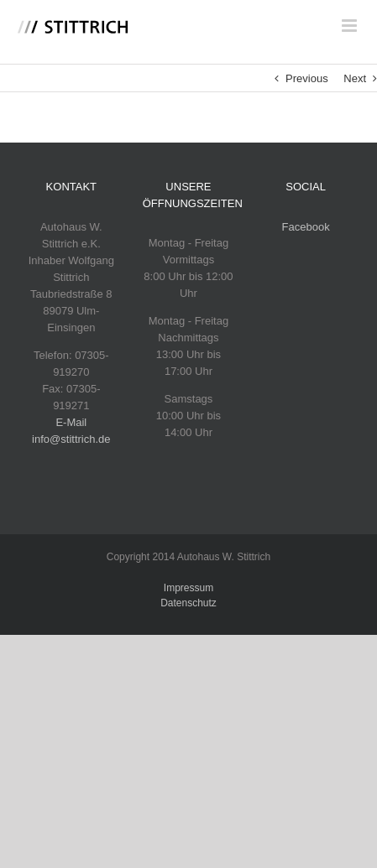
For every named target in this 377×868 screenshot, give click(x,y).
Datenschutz (188, 603)
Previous (307, 78)
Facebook (306, 227)
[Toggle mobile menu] (351, 26)
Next (355, 78)
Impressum (188, 588)
